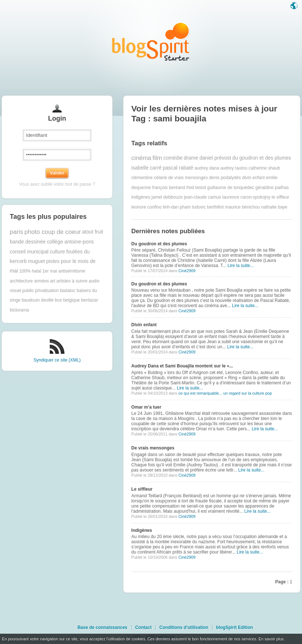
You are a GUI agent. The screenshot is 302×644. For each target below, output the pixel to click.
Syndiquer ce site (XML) (57, 360)
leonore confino (147, 207)
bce (58, 300)
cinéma (141, 158)
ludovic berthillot (208, 207)
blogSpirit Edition (235, 627)
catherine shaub (264, 168)
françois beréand (168, 188)
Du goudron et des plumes (159, 244)
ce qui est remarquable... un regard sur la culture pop (225, 393)
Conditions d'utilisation (184, 627)
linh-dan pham (177, 207)
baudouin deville (38, 300)
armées (42, 281)
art (53, 281)
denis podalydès (225, 178)
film (157, 158)
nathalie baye (274, 207)
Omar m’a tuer (146, 407)
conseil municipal (29, 252)
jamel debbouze (167, 197)
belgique (71, 300)
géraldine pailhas (272, 188)
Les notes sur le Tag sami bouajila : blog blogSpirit (151, 41)
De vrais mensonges (153, 448)
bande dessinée (28, 242)
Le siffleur (142, 489)
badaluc (68, 291)
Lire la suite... (241, 266)
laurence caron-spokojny (246, 197)
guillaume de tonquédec (231, 188)
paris (17, 232)
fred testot (196, 188)
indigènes (141, 197)
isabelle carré (147, 168)
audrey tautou (234, 168)
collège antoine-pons (70, 242)
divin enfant (253, 178)
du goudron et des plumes (262, 158)
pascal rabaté (178, 168)
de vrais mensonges (188, 178)
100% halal (30, 271)
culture (57, 252)
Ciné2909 (187, 271)
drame (191, 158)
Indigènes (142, 530)
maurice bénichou (243, 207)
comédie (173, 158)
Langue (295, 6)
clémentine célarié (149, 178)
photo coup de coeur (52, 232)
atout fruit (93, 232)
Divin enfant (144, 325)
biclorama (20, 310)
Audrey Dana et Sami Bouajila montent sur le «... (182, 366)
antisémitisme (72, 271)
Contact (143, 627)
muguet (36, 261)
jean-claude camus (202, 197)
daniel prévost (215, 158)
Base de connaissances (102, 627)
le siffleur (281, 197)
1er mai (50, 271)
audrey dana (207, 168)
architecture (22, 281)
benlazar (89, 300)
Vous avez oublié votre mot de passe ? (57, 184)
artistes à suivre (72, 281)
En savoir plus (271, 639)
